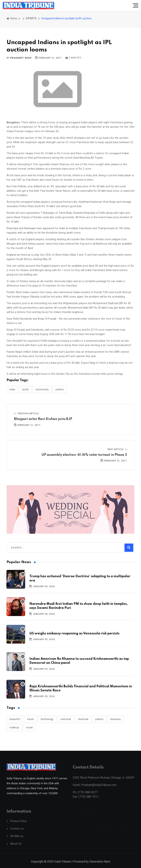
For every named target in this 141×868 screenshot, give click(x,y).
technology (47, 719)
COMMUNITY (42, 389)
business (115, 719)
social (29, 727)
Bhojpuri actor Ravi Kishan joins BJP (43, 419)
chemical (66, 719)
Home (12, 18)
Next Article (117, 449)
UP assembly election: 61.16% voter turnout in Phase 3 (84, 455)
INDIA (12, 389)
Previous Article (26, 414)
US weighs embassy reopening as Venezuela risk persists (74, 633)
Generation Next (100, 866)
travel (30, 719)
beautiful (15, 719)
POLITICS (60, 389)
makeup (14, 727)
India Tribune (63, 866)
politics (99, 719)
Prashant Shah (21, 58)
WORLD (25, 389)
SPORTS (31, 18)
